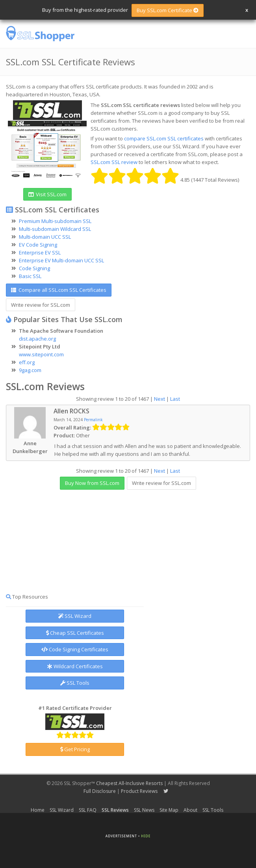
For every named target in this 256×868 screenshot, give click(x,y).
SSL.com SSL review (114, 162)
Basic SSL (30, 276)
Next (160, 399)
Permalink (93, 420)
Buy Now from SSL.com (92, 483)
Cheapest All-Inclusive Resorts (129, 783)
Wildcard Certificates (75, 666)
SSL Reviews (115, 810)
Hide (146, 836)
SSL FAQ (88, 810)
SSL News (144, 810)
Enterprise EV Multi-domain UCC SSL (61, 260)
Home (38, 810)
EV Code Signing (38, 245)
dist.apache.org (37, 339)
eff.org (27, 362)
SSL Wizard (75, 616)
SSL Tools (75, 683)
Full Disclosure (100, 791)
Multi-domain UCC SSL (45, 237)
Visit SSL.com (47, 194)
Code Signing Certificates (75, 649)
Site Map (169, 810)
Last (175, 399)
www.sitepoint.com (41, 354)
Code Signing (34, 268)
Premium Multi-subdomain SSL (55, 221)
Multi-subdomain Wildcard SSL (55, 229)
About (190, 810)
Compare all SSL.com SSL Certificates (59, 290)
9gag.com (30, 370)
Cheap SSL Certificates (75, 633)
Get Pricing (75, 749)
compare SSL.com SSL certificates (164, 138)
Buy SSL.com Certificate (168, 10)
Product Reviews (139, 791)
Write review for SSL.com (41, 305)
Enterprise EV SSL (40, 252)
